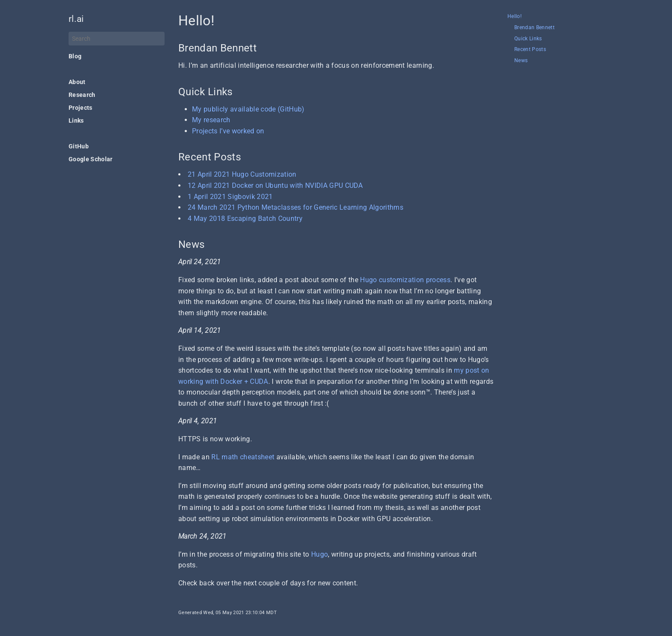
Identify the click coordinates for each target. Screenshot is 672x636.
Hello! (514, 17)
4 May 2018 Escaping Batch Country (245, 219)
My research (211, 120)
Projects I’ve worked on (228, 131)
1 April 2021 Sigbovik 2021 (230, 197)
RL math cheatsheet (243, 457)
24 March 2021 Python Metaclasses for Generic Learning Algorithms (295, 207)
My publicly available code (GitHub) (248, 109)
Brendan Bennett (534, 28)
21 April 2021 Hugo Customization (242, 174)
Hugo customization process (405, 280)
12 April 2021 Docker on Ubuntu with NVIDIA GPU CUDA (275, 185)
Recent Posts (530, 50)
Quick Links (528, 39)
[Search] (117, 39)
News (521, 61)
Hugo (319, 554)
